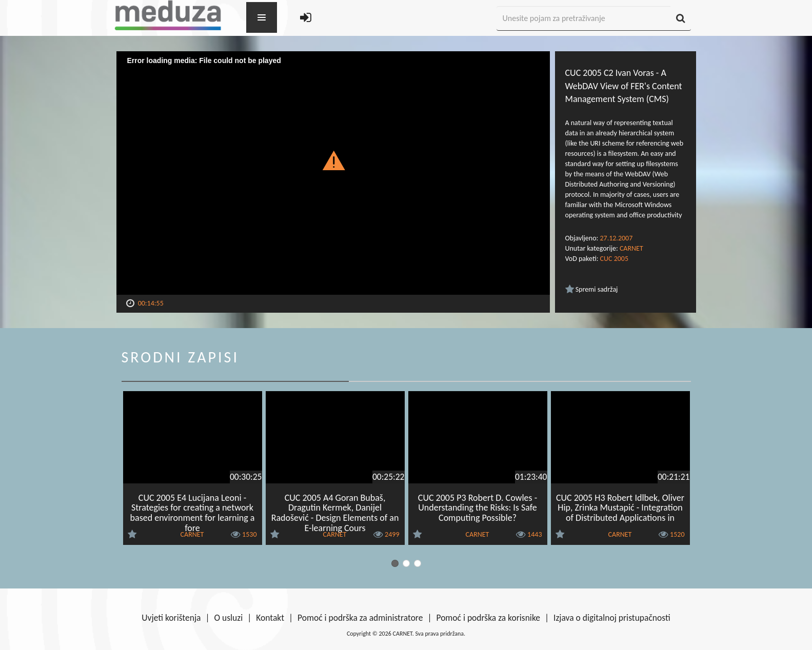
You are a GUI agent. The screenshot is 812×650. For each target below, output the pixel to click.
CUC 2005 (614, 259)
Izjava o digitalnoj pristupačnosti (612, 618)
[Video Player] (333, 173)
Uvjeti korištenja (171, 618)
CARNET (631, 248)
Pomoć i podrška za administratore (360, 618)
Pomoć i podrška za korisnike (488, 618)
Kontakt (270, 618)
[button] (333, 160)
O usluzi (229, 618)
